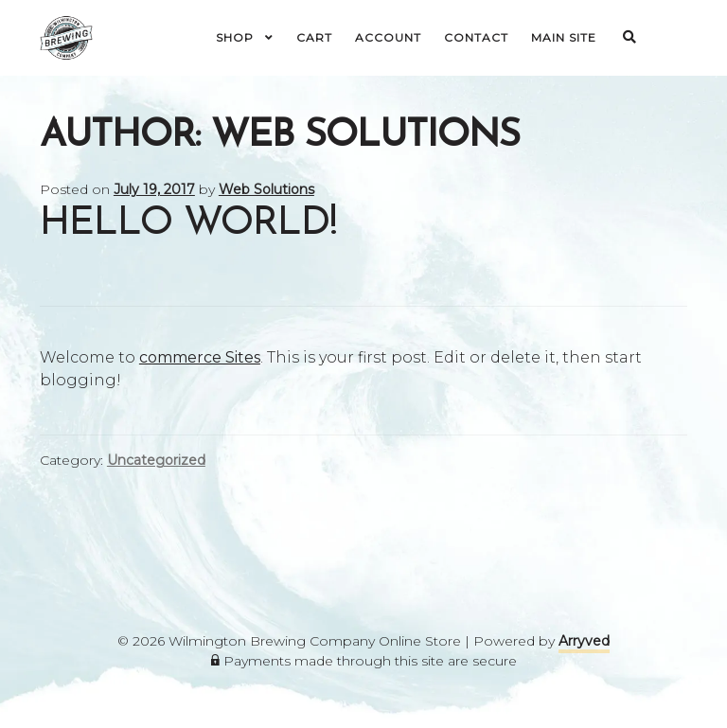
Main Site (564, 37)
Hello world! (188, 224)
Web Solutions (266, 189)
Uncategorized (156, 460)
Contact (476, 37)
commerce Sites (200, 357)
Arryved (584, 641)
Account (388, 37)
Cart (314, 37)
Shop (235, 37)
